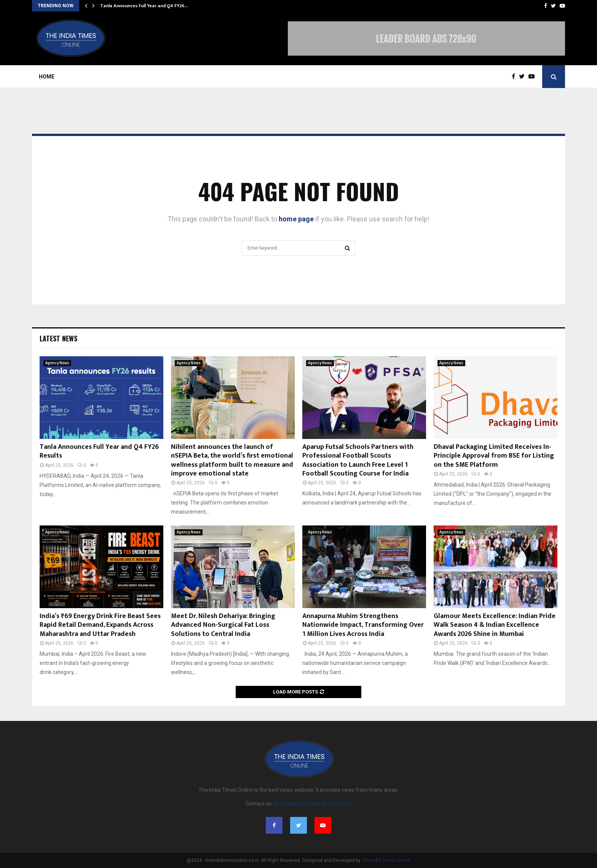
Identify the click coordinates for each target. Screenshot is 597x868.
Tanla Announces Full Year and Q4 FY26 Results (99, 451)
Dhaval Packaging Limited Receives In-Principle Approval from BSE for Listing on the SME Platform (494, 456)
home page (296, 219)
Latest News (58, 338)
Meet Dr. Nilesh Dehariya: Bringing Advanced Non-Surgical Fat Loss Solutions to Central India (223, 625)
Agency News (57, 363)
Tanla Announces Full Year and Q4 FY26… (144, 6)
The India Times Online (386, 860)
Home (47, 77)
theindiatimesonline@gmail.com (313, 804)
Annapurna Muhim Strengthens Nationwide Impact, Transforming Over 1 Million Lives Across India (363, 625)
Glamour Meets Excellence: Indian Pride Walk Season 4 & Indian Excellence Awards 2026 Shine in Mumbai (495, 625)
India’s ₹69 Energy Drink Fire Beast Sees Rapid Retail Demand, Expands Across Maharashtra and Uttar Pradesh (100, 625)
